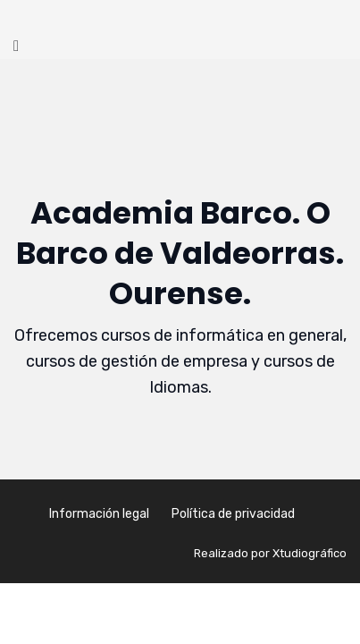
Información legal (99, 514)
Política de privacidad (233, 514)
